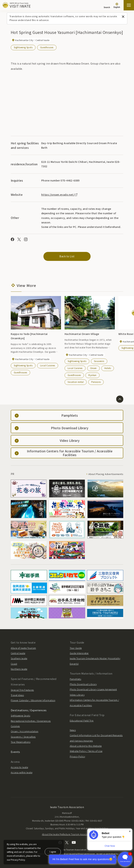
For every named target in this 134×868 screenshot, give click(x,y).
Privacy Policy (77, 756)
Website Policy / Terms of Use (86, 751)
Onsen (93, 368)
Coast (14, 664)
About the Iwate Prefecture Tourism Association (67, 834)
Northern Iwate (19, 669)
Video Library (77, 695)
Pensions (96, 382)
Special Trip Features (22, 690)
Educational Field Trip (82, 721)
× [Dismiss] (130, 831)
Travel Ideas (17, 695)
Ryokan (92, 375)
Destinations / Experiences (29, 710)
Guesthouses (47, 47)
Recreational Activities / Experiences (31, 721)
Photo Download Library (83, 684)
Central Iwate (18, 653)
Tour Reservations (21, 742)
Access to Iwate (19, 767)
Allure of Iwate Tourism (23, 648)
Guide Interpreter (79, 653)
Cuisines (15, 726)
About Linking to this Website (86, 746)
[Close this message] (123, 17)
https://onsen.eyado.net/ (60, 195)
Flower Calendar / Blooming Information (33, 700)
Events (15, 752)
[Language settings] (117, 6)
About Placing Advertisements (106, 474)
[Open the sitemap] (129, 5)
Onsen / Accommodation (25, 731)
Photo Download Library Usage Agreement (93, 689)
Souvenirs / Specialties (23, 737)
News (73, 730)
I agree (53, 852)
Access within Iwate (22, 772)
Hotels (108, 368)
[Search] (107, 6)
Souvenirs (99, 361)
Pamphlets (76, 679)
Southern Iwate (19, 658)
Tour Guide (76, 648)
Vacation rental (76, 382)
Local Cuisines (48, 365)
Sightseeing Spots (23, 47)
